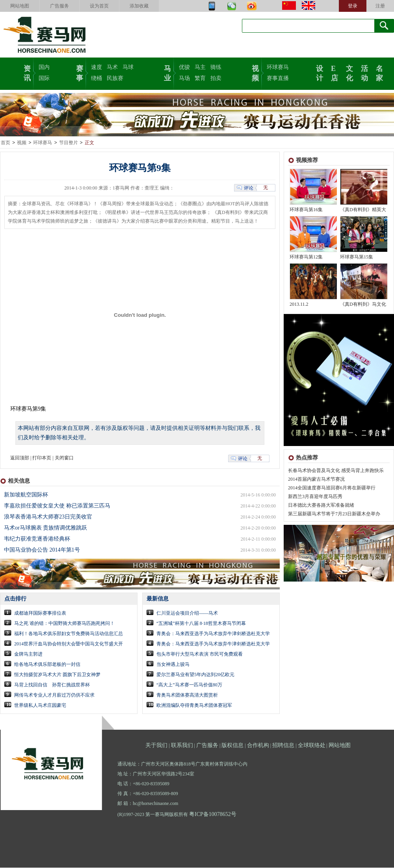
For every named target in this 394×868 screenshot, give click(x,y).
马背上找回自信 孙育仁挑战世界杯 (52, 685)
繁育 (200, 78)
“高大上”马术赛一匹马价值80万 (189, 685)
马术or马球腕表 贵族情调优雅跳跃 (46, 528)
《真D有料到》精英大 (363, 210)
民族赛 (115, 78)
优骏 (184, 67)
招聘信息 (283, 746)
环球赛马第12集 (306, 257)
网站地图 (20, 6)
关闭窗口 (64, 458)
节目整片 (69, 143)
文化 (349, 72)
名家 (379, 72)
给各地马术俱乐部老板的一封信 (47, 665)
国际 (44, 78)
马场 (184, 78)
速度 (97, 67)
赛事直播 (278, 78)
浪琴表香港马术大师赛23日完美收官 (48, 517)
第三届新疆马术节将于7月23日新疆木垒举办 (334, 514)
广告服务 (59, 6)
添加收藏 (139, 6)
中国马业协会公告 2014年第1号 (42, 550)
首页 (6, 143)
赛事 (80, 72)
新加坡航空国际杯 (26, 495)
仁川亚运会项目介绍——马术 (187, 613)
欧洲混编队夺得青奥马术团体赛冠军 (194, 706)
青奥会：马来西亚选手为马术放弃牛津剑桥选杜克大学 (213, 634)
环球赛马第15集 (357, 257)
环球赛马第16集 (306, 210)
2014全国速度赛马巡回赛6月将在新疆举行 (332, 488)
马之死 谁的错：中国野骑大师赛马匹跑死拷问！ (64, 624)
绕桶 (97, 78)
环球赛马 (278, 67)
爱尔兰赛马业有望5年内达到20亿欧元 (195, 675)
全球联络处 (312, 746)
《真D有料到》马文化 (363, 305)
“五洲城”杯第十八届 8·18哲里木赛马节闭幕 (201, 624)
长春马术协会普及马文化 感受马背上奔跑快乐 (336, 471)
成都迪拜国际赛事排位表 (40, 613)
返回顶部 (20, 458)
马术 (112, 67)
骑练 (216, 67)
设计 (320, 72)
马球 (128, 67)
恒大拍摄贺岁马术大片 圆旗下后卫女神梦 (57, 675)
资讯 (27, 72)
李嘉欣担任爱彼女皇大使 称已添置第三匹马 (57, 506)
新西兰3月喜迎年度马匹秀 (315, 497)
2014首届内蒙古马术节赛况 (316, 480)
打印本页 (42, 458)
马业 (167, 72)
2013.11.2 (299, 305)
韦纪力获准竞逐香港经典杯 (37, 539)
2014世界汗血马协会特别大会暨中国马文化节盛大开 (69, 644)
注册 (380, 6)
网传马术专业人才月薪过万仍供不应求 (54, 695)
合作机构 (258, 746)
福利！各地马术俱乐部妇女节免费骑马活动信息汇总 (69, 634)
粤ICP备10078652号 (213, 815)
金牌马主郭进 (28, 654)
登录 (353, 6)
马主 (200, 67)
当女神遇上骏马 (173, 665)
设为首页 (99, 6)
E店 (335, 72)
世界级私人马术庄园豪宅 (40, 706)
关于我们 (156, 746)
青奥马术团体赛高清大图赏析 (187, 695)
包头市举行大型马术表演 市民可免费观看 (200, 654)
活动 (364, 72)
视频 (255, 72)
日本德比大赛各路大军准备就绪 (321, 506)
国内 (44, 67)
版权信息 (232, 746)
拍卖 (216, 78)
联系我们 (182, 746)
